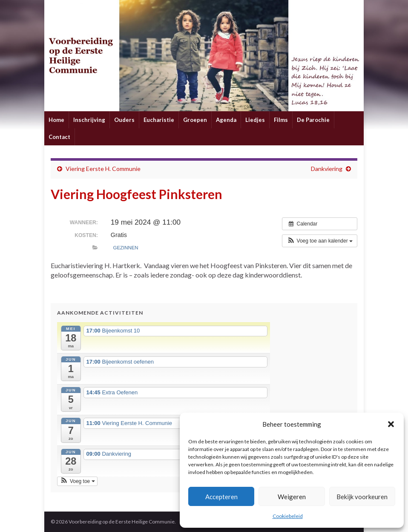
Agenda (226, 120)
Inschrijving (89, 120)
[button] (391, 424)
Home (56, 120)
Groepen (195, 120)
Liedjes (255, 120)
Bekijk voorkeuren (362, 497)
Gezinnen (126, 248)
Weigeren (292, 497)
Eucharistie (159, 120)
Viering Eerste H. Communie (103, 169)
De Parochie (313, 120)
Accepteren (221, 497)
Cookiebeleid (288, 516)
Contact (59, 137)
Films (281, 120)
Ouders (124, 120)
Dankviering (327, 169)
